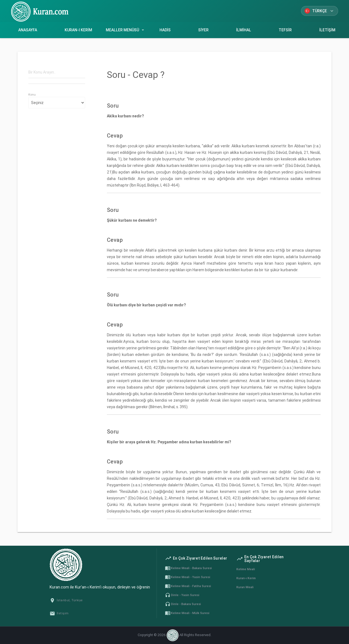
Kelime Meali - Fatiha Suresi (188, 586)
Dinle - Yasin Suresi (182, 595)
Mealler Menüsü (126, 30)
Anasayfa (28, 30)
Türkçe (320, 11)
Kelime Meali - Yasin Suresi (188, 577)
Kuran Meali (245, 587)
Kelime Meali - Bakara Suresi (188, 568)
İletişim (327, 30)
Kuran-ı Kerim (78, 30)
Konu (32, 94)
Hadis (165, 30)
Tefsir (285, 30)
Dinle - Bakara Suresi (183, 604)
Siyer (203, 30)
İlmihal (243, 30)
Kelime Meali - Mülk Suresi (187, 613)
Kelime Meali (246, 569)
